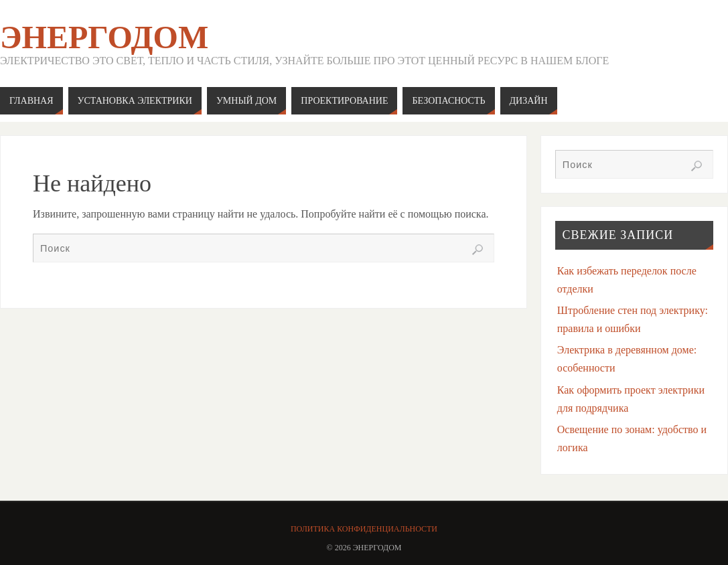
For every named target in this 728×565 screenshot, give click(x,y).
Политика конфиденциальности (364, 529)
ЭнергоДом (104, 37)
